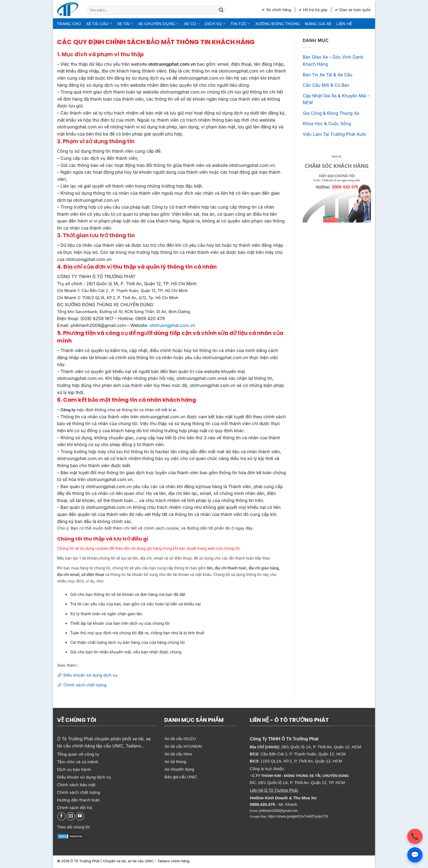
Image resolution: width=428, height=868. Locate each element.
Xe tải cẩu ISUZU (180, 739)
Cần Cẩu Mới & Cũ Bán (326, 85)
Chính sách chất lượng (79, 792)
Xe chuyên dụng (159, 24)
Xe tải (125, 24)
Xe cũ (192, 24)
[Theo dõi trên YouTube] (80, 816)
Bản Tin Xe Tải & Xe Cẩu (328, 75)
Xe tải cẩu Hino (178, 754)
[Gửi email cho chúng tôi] (71, 816)
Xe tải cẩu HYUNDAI (183, 746)
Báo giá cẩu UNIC (181, 777)
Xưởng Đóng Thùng (278, 24)
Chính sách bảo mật (76, 785)
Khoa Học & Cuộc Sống (327, 124)
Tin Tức (240, 24)
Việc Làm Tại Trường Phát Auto (335, 134)
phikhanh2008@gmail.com (278, 811)
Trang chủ (69, 24)
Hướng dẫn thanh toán (78, 800)
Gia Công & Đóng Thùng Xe (331, 113)
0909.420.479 (262, 804)
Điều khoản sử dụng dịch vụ (90, 675)
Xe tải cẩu (99, 24)
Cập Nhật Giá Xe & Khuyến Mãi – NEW (336, 99)
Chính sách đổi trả (75, 808)
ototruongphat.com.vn (172, 325)
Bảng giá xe (318, 24)
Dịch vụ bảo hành (74, 769)
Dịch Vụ (215, 24)
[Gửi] (221, 10)
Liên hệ (344, 24)
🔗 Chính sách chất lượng (82, 685)
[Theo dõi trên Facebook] (62, 816)
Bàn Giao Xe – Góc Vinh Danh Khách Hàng (333, 61)
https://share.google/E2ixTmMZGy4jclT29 (298, 816)
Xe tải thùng (175, 762)
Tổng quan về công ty (78, 754)
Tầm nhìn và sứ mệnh (78, 762)
